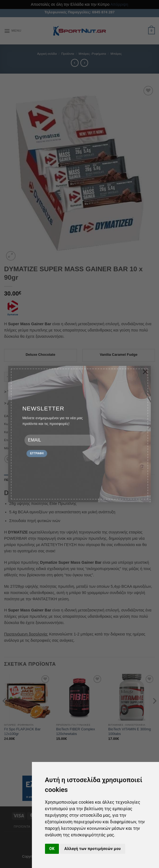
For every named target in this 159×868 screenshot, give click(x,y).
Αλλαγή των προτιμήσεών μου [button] (93, 849)
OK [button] (52, 849)
